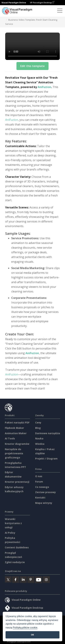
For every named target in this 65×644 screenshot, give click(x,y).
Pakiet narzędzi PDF (17, 422)
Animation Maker (16, 433)
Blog (38, 428)
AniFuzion (44, 87)
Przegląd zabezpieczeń (19, 642)
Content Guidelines (17, 547)
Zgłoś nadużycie (15, 562)
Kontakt (40, 498)
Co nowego (42, 487)
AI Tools (10, 438)
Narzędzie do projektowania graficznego (14, 453)
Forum (39, 482)
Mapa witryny (44, 503)
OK (32, 635)
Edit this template (32, 66)
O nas (39, 476)
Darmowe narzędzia (48, 433)
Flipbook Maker (14, 428)
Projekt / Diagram (46, 459)
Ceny (38, 422)
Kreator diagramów (17, 444)
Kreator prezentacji (17, 482)
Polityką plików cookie (25, 628)
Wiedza (40, 444)
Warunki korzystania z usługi (13, 523)
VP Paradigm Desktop (42, 3)
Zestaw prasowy (45, 492)
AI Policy (10, 533)
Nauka (39, 438)
